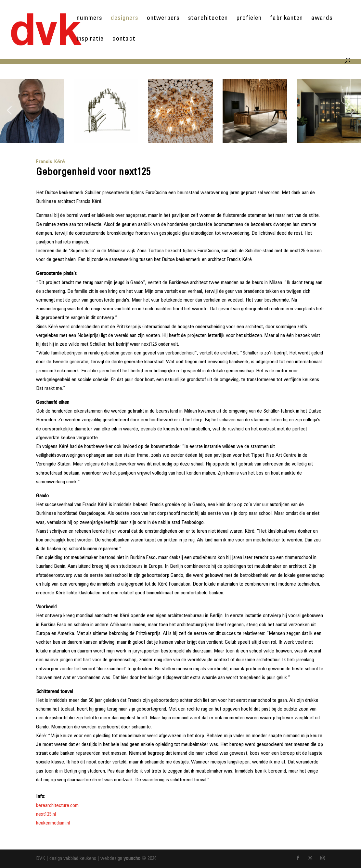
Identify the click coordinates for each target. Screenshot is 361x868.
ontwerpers (163, 19)
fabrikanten (286, 19)
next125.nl (46, 814)
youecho (132, 859)
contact (124, 40)
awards (322, 19)
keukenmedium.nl (53, 823)
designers (125, 19)
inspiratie (90, 40)
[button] (9, 111)
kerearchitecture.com (57, 806)
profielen (249, 19)
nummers (90, 19)
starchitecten (208, 19)
